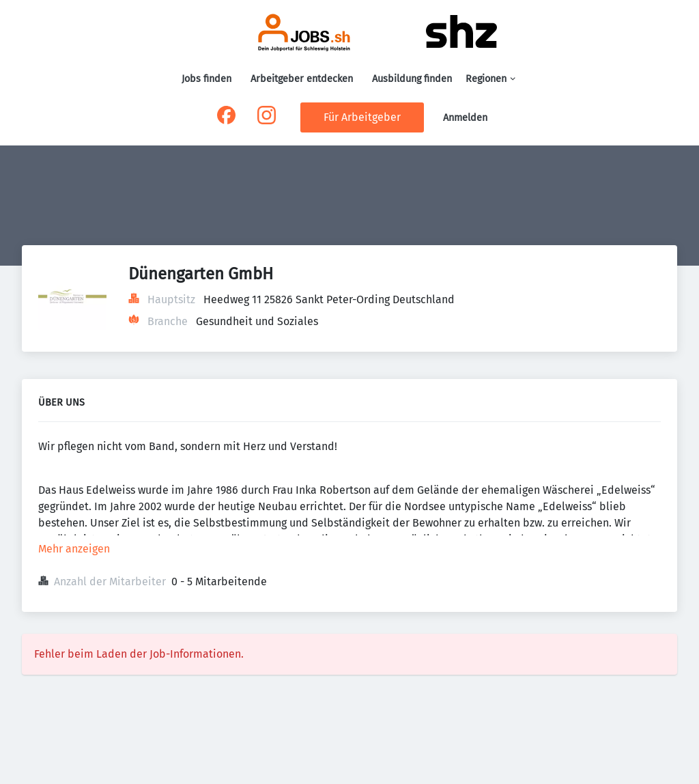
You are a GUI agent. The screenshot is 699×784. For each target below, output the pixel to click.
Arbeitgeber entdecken (302, 79)
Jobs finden (206, 79)
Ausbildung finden (412, 79)
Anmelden (465, 118)
